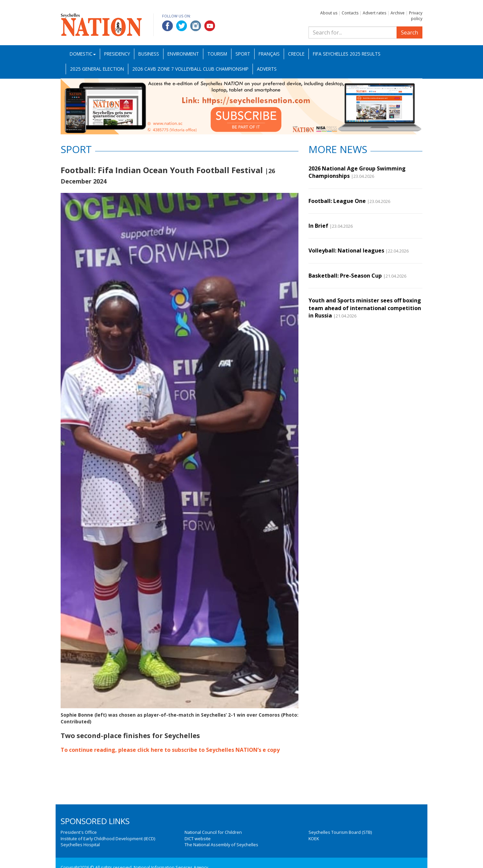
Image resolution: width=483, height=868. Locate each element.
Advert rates (374, 13)
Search (409, 32)
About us (329, 13)
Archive (398, 13)
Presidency (117, 54)
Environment (183, 54)
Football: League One (337, 201)
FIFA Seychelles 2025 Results (347, 54)
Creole (296, 54)
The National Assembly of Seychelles (221, 845)
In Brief (318, 226)
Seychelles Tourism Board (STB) (340, 832)
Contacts (350, 13)
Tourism (217, 54)
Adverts (267, 69)
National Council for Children (213, 832)
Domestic (83, 54)
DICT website (198, 839)
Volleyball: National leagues (346, 250)
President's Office (79, 832)
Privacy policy (416, 16)
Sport (243, 54)
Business (149, 54)
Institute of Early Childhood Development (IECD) (108, 839)
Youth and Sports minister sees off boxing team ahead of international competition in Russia (365, 308)
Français (269, 54)
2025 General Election (97, 69)
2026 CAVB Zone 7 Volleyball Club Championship (190, 69)
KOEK (314, 839)
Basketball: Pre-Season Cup (345, 276)
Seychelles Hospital (80, 845)
